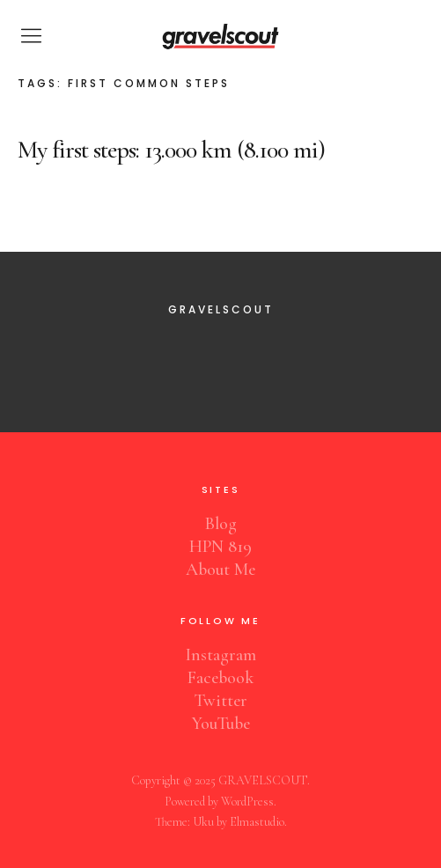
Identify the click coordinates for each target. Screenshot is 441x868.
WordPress (247, 802)
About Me (220, 570)
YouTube (221, 724)
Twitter (221, 701)
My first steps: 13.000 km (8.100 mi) (171, 150)
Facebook (220, 678)
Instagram (220, 655)
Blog (221, 524)
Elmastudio (257, 822)
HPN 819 (220, 547)
